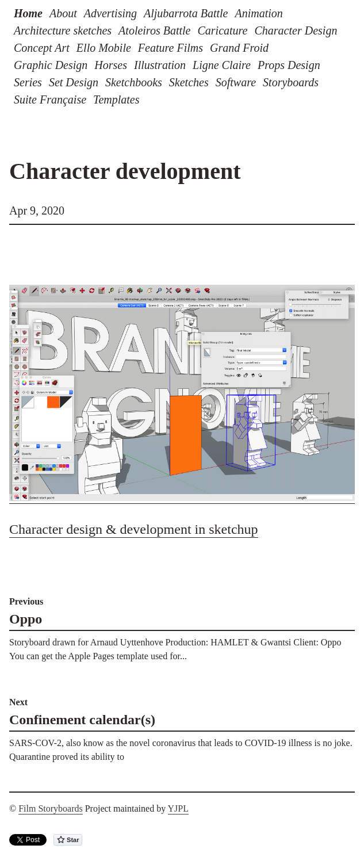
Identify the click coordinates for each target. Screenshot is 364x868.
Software (236, 82)
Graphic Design (51, 65)
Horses (111, 65)
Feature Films (170, 48)
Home (28, 13)
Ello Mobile (104, 48)
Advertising (110, 13)
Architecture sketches (63, 30)
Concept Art (42, 48)
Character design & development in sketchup (134, 529)
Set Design (74, 82)
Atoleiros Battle (154, 30)
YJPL (178, 808)
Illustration (160, 65)
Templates (116, 100)
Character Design (296, 30)
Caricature (222, 30)
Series (28, 82)
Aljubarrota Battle (186, 13)
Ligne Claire (222, 65)
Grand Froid (239, 48)
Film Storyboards (51, 808)
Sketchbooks (134, 82)
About (63, 13)
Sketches (189, 82)
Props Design (289, 65)
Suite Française (50, 100)
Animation (258, 13)
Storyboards (291, 82)
